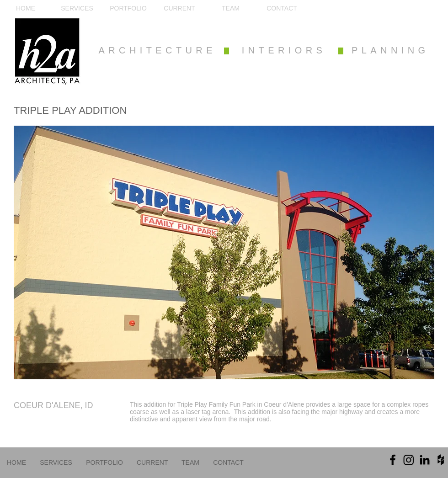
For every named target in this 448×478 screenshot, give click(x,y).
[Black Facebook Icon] (393, 460)
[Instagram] (409, 460)
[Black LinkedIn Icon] (425, 460)
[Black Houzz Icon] (441, 460)
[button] (224, 252)
